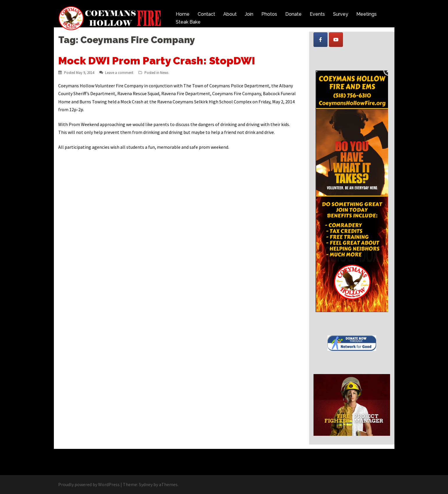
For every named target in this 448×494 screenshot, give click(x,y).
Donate (293, 14)
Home (183, 14)
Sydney (146, 484)
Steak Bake (188, 22)
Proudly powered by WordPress (89, 484)
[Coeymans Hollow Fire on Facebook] (320, 40)
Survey (341, 14)
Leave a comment (119, 73)
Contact (206, 14)
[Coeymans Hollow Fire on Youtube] (336, 40)
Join (249, 14)
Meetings (366, 14)
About (230, 14)
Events (317, 14)
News (164, 73)
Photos (269, 14)
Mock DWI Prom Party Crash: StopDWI (157, 61)
